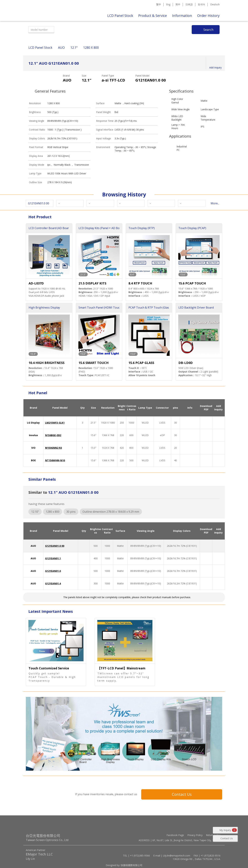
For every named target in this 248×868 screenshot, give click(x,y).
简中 (178, 4)
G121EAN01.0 (53, 571)
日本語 (189, 4)
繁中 (159, 4)
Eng (168, 4)
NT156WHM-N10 (55, 460)
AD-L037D (36, 283)
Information (182, 16)
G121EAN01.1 (53, 558)
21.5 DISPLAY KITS (92, 283)
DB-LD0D (186, 363)
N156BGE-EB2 (53, 435)
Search (208, 30)
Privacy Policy (195, 835)
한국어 (201, 4)
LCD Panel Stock (120, 16)
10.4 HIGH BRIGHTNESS (46, 363)
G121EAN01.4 (53, 583)
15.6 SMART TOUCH (94, 363)
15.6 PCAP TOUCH (192, 283)
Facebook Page (175, 835)
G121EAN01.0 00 (55, 546)
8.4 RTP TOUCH (140, 283)
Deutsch (215, 4)
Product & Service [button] (153, 16)
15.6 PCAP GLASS (141, 363)
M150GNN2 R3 (54, 448)
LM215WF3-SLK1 (55, 423)
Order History (208, 16)
